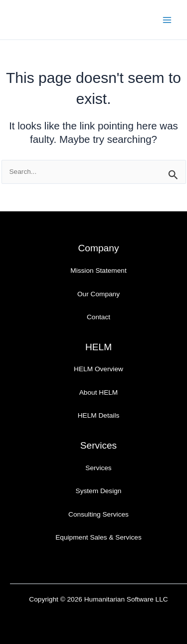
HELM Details (99, 415)
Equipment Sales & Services (98, 537)
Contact (98, 317)
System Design (99, 491)
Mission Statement (98, 271)
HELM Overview (98, 369)
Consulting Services (98, 514)
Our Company (98, 294)
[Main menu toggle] (167, 20)
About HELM (99, 392)
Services (98, 468)
